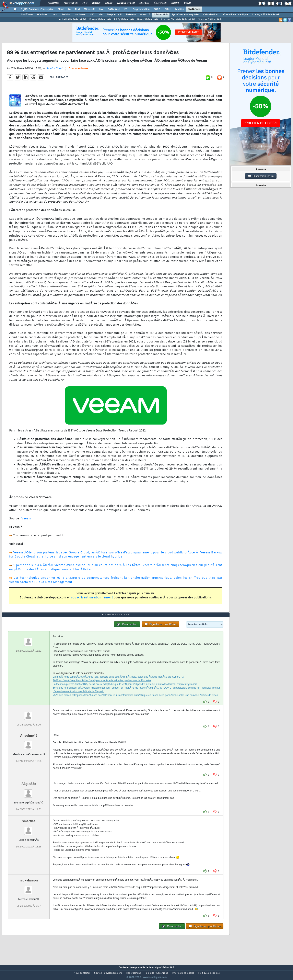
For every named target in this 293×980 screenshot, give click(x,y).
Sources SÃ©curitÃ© (210, 20)
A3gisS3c (29, 791)
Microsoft (89, 9)
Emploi (144, 3)
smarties (29, 829)
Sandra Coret (54, 71)
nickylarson (29, 888)
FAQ (85, 3)
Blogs (96, 3)
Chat (109, 3)
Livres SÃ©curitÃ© (147, 20)
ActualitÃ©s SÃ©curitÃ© (73, 20)
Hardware (80, 15)
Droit (175, 3)
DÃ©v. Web (114, 9)
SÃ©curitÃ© (161, 15)
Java (101, 9)
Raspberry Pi (114, 15)
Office (168, 9)
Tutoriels (71, 3)
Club (187, 3)
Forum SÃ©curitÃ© (100, 20)
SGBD (157, 9)
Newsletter (126, 3)
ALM (77, 9)
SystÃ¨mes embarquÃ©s (185, 15)
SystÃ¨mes (194, 9)
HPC (92, 15)
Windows (42, 15)
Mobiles (180, 9)
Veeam (26, 521)
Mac (101, 15)
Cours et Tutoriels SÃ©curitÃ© (178, 20)
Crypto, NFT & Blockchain (266, 15)
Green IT (145, 15)
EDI (126, 9)
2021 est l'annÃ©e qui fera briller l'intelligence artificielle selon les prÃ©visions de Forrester (102, 688)
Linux (54, 15)
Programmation (141, 9)
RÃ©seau (131, 15)
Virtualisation (210, 15)
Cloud (61, 9)
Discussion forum (261, 176)
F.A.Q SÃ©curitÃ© (124, 20)
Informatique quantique (235, 15)
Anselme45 (29, 743)
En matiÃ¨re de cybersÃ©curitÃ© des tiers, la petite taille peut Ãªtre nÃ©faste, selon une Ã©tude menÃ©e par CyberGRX (118, 684)
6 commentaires (78, 71)
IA (69, 9)
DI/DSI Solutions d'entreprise (37, 9)
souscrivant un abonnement (92, 600)
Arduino (66, 15)
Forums (53, 3)
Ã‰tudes (160, 3)
